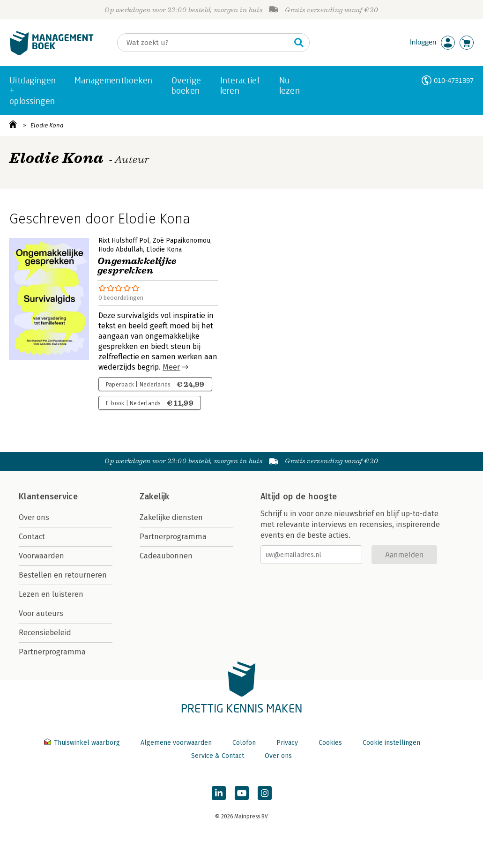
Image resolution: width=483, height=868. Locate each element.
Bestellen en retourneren (63, 575)
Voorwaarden (41, 556)
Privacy (287, 743)
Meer (171, 367)
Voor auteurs (41, 613)
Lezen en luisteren (51, 594)
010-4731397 (454, 80)
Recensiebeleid (45, 633)
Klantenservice (48, 497)
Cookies (330, 743)
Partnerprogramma (52, 652)
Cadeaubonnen (166, 556)
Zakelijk (155, 497)
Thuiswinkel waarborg (83, 743)
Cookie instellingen (391, 743)
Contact (32, 537)
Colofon (244, 743)
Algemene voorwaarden (176, 743)
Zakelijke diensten (171, 517)
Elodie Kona (47, 125)
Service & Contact (218, 756)
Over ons (34, 517)
